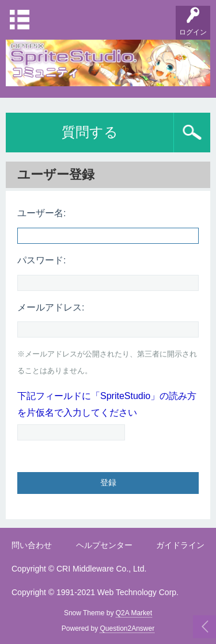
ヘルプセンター (104, 545)
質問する (90, 132)
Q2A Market (134, 613)
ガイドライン (180, 545)
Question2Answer (127, 628)
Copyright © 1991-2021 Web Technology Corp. (95, 592)
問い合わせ (32, 545)
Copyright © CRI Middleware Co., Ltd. (79, 569)
